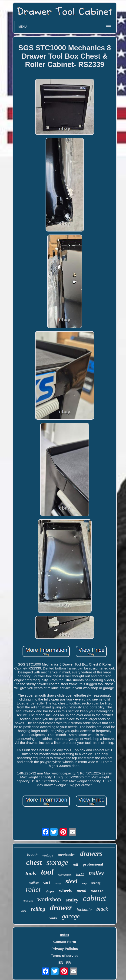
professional (93, 864)
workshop (49, 899)
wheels (65, 891)
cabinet (95, 898)
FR (69, 963)
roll (75, 864)
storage (57, 862)
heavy (58, 883)
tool (47, 872)
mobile (97, 891)
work (53, 918)
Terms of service (65, 956)
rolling (38, 909)
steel (71, 881)
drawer (61, 908)
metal (81, 891)
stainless (28, 901)
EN (61, 963)
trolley (96, 873)
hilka (24, 911)
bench (32, 855)
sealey (72, 900)
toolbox (34, 883)
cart (47, 882)
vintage (48, 855)
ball (80, 875)
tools (31, 873)
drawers (91, 853)
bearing (96, 883)
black (102, 909)
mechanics (67, 855)
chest (34, 862)
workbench (65, 875)
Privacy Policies (65, 949)
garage (71, 916)
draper (50, 891)
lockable (84, 909)
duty (84, 883)
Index (65, 935)
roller (34, 889)
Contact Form (65, 942)
